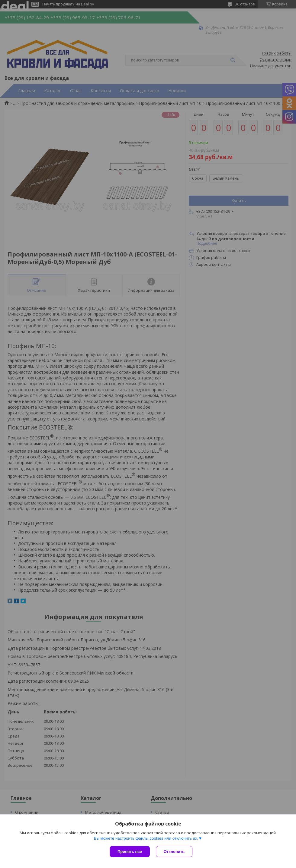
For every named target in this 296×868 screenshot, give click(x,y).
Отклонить (174, 852)
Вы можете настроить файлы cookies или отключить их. (146, 838)
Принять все (130, 852)
